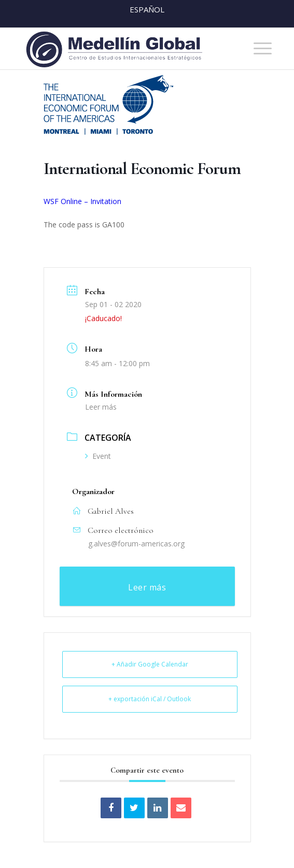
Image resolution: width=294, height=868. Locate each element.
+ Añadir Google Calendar (150, 664)
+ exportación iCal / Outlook (150, 699)
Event (98, 456)
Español (147, 9)
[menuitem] (257, 49)
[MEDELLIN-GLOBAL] (122, 49)
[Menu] (257, 49)
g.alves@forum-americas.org (136, 544)
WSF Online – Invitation (82, 201)
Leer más (101, 407)
